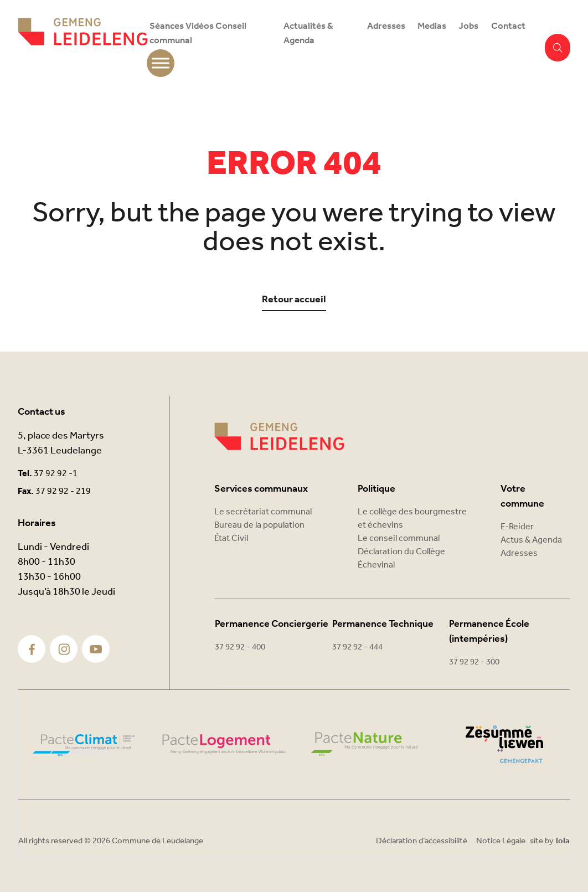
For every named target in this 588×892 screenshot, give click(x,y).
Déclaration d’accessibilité (422, 841)
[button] (558, 48)
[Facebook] (32, 649)
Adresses (386, 26)
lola (563, 841)
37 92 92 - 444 (357, 647)
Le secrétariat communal (263, 512)
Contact (508, 26)
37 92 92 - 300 (474, 662)
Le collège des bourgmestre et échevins (412, 519)
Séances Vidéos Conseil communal (198, 33)
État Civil (231, 538)
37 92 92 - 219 (63, 491)
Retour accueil (294, 300)
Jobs (468, 26)
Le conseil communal (399, 538)
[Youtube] (96, 649)
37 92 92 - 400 (240, 647)
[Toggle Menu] (161, 63)
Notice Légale (501, 841)
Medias (432, 26)
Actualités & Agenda (308, 33)
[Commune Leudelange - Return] (83, 47)
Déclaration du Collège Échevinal (401, 558)
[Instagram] (64, 649)
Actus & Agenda (531, 540)
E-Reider (517, 527)
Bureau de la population (259, 525)
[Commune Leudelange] (279, 437)
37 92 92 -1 (56, 474)
